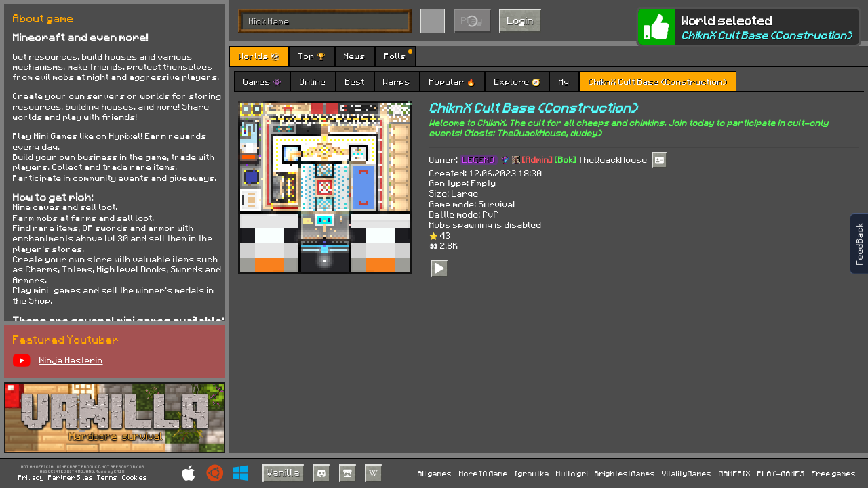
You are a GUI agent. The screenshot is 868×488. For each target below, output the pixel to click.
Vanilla (283, 472)
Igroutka (532, 473)
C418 (119, 472)
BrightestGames (625, 473)
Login (520, 20)
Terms (107, 477)
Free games (834, 473)
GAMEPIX (735, 473)
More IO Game (484, 473)
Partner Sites (71, 477)
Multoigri (572, 473)
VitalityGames (687, 473)
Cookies (135, 477)
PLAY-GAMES (781, 473)
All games (435, 473)
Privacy (31, 477)
